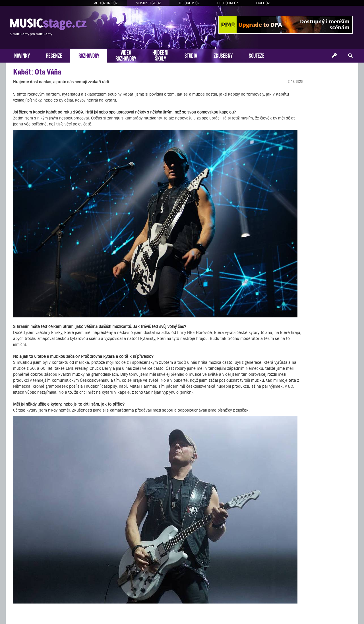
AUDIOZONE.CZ (106, 3)
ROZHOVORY (89, 55)
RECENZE (54, 55)
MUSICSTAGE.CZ (148, 3)
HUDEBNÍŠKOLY (160, 55)
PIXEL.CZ (263, 3)
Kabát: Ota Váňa (37, 72)
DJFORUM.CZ (189, 3)
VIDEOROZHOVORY (126, 55)
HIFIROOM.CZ (228, 3)
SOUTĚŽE (257, 55)
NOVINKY (22, 55)
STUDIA (191, 55)
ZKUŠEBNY (223, 55)
